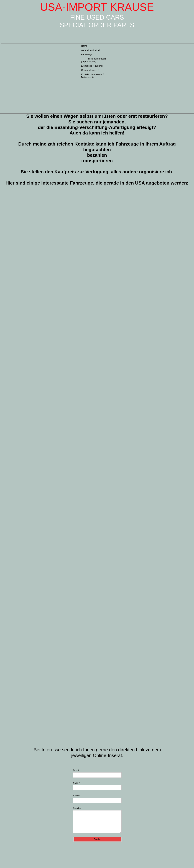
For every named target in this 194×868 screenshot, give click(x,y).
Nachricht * (78, 808)
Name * (76, 783)
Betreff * (77, 770)
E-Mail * (77, 796)
